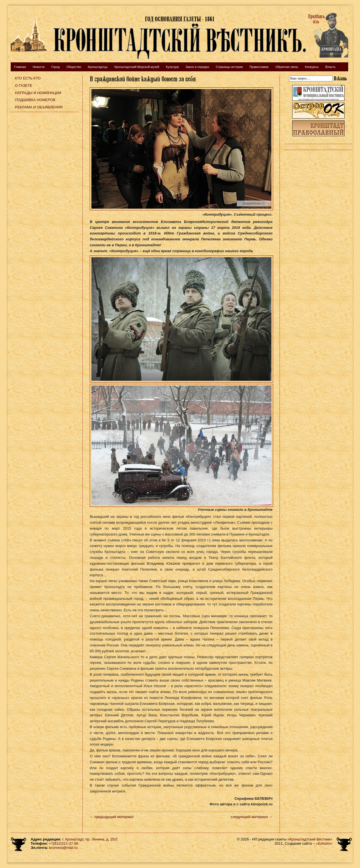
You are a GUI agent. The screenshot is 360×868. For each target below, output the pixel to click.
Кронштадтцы (98, 67)
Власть (330, 67)
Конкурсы (312, 67)
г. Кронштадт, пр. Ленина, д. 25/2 (90, 839)
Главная (20, 67)
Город (55, 67)
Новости (39, 67)
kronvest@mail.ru (63, 848)
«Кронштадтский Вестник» (310, 839)
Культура (172, 67)
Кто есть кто (28, 78)
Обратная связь (287, 67)
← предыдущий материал (112, 817)
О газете (24, 86)
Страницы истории (229, 67)
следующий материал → (252, 817)
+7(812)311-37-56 (64, 843)
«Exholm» (324, 843)
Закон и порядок (197, 67)
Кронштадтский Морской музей (137, 67)
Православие (259, 67)
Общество (74, 67)
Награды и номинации (38, 93)
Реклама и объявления (39, 107)
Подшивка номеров (35, 100)
